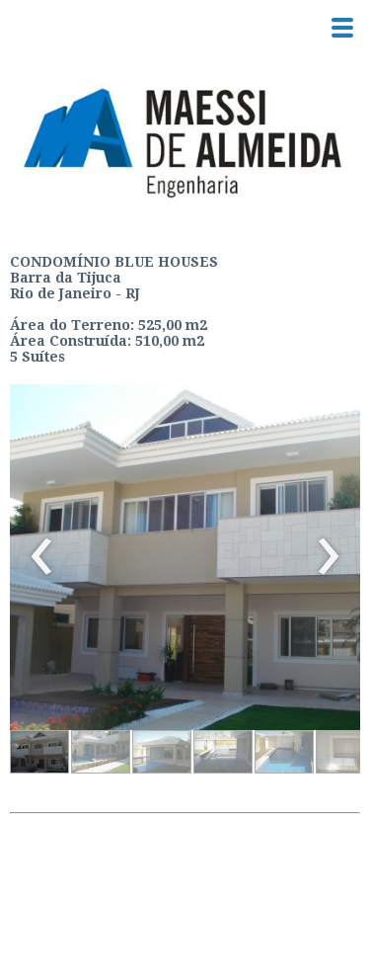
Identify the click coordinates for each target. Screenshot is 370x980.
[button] (39, 752)
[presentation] (42, 557)
